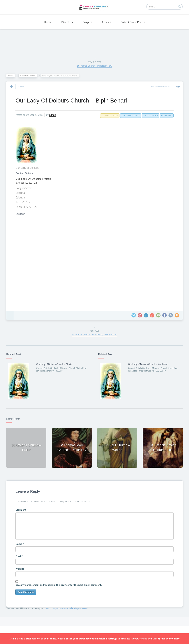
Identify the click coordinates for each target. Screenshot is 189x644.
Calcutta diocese (149, 115)
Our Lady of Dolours (130, 115)
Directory (67, 22)
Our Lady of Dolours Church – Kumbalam (148, 364)
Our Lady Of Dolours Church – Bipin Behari (72, 101)
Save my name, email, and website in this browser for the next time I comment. (60, 584)
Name (21, 544)
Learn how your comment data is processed (67, 608)
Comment (22, 509)
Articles (106, 22)
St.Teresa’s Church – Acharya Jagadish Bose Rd (94, 335)
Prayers (87, 22)
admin (54, 115)
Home (48, 22)
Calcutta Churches (29, 76)
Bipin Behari (166, 115)
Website (21, 568)
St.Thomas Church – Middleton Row (95, 66)
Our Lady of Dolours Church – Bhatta (55, 364)
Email (20, 556)
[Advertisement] (95, 43)
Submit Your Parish (133, 22)
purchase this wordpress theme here (158, 639)
